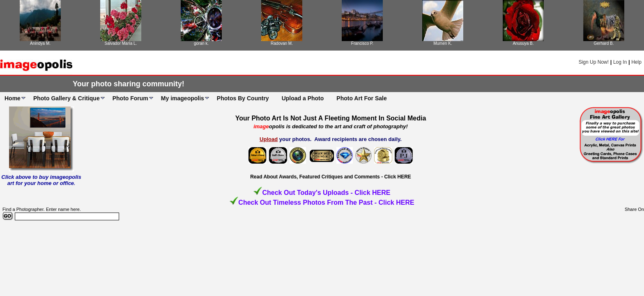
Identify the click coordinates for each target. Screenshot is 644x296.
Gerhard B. (604, 43)
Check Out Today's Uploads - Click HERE (326, 193)
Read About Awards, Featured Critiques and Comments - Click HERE (331, 177)
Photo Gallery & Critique (67, 98)
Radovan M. (282, 43)
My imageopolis (183, 98)
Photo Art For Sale (361, 98)
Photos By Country (243, 98)
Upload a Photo (303, 98)
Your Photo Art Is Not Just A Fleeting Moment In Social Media (331, 118)
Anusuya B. (523, 43)
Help (636, 62)
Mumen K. (443, 43)
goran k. (201, 43)
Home (13, 98)
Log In (620, 62)
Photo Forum (130, 98)
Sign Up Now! (594, 62)
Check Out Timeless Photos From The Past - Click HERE (326, 202)
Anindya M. (40, 43)
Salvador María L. (121, 43)
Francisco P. (362, 43)
